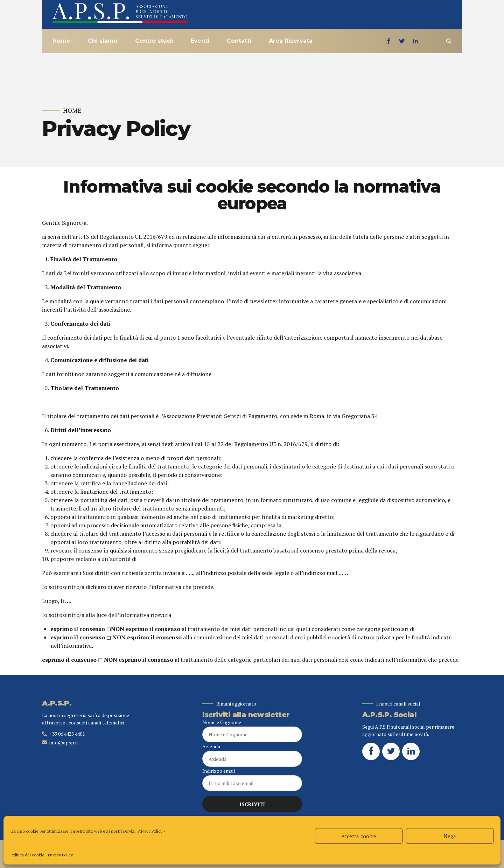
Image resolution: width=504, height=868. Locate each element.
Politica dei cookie (27, 855)
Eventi (200, 41)
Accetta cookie (359, 836)
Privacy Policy (150, 831)
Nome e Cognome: (252, 731)
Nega (450, 836)
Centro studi (154, 41)
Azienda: (252, 755)
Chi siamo (103, 41)
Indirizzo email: (252, 779)
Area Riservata (291, 41)
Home (61, 41)
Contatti (239, 41)
